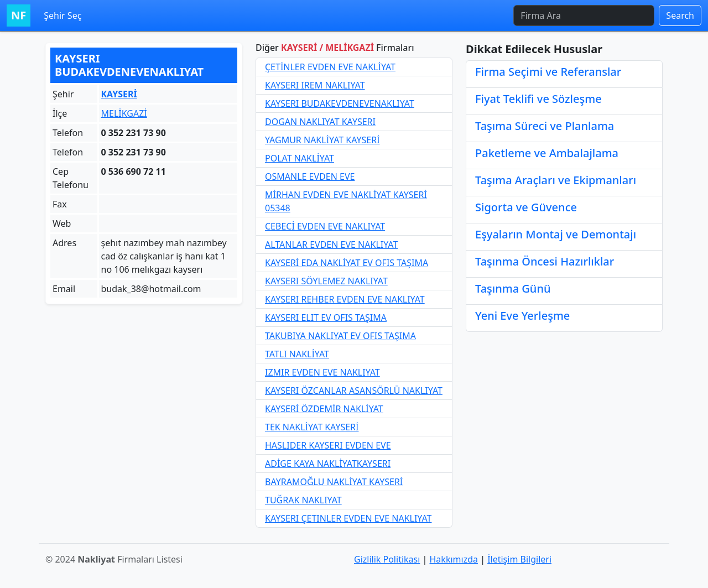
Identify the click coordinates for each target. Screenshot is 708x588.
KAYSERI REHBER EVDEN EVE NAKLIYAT (345, 299)
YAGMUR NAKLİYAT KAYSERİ (322, 140)
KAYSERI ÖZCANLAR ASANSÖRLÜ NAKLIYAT (354, 391)
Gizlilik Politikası (387, 559)
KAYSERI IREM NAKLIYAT (315, 85)
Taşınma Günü (513, 288)
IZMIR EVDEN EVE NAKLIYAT (322, 372)
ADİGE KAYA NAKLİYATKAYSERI (328, 464)
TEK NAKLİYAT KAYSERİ (312, 427)
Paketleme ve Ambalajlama (547, 153)
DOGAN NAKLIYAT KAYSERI (320, 122)
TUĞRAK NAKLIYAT (303, 500)
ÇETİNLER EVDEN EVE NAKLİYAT (330, 67)
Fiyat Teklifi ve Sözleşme (538, 99)
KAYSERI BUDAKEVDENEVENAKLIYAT (340, 103)
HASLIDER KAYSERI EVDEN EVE (328, 445)
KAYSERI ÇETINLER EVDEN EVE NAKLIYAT (348, 518)
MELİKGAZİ (124, 113)
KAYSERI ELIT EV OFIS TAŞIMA (326, 318)
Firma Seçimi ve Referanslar (548, 72)
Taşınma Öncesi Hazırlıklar (545, 261)
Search (680, 15)
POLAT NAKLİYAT (300, 158)
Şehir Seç (63, 15)
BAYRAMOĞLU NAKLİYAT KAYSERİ (334, 482)
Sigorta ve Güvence (526, 207)
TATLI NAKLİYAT (297, 354)
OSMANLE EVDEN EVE (310, 176)
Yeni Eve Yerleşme (522, 316)
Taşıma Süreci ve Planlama (545, 126)
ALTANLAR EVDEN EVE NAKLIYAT (331, 244)
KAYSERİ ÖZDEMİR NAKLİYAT (324, 409)
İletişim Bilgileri (519, 559)
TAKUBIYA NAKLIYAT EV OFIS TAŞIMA (340, 336)
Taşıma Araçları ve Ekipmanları (556, 180)
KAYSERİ (119, 94)
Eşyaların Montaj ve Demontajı (556, 234)
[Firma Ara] (584, 15)
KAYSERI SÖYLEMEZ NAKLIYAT (326, 281)
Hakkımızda (454, 559)
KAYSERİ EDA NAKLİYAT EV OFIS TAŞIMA (347, 263)
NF (19, 15)
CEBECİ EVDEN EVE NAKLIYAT (325, 226)
